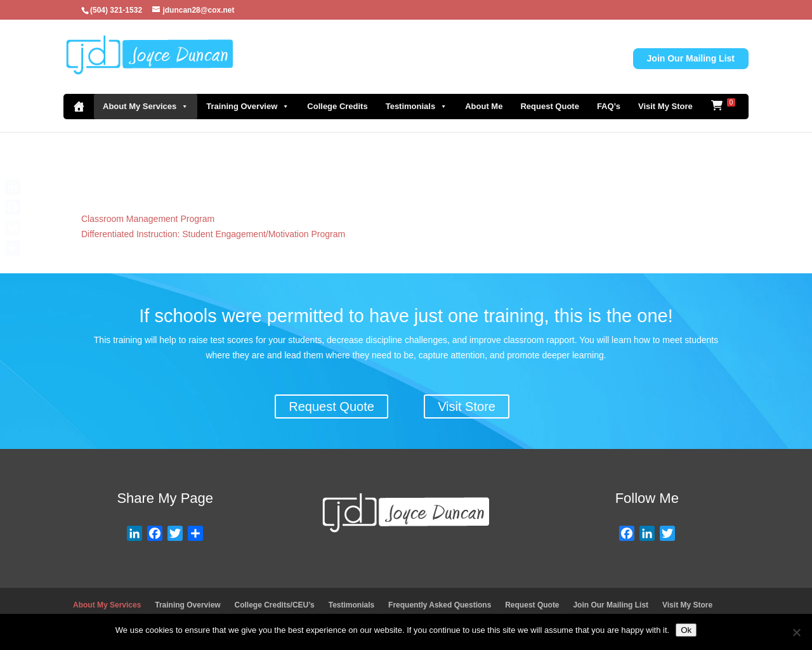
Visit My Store (665, 106)
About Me (484, 106)
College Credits (337, 106)
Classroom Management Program (148, 219)
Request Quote (549, 106)
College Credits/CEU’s (275, 605)
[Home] (79, 107)
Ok (686, 630)
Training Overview (248, 107)
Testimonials (417, 107)
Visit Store (467, 406)
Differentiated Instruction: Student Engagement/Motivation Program (213, 234)
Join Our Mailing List (691, 58)
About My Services (146, 107)
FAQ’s (609, 106)
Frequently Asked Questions (440, 605)
